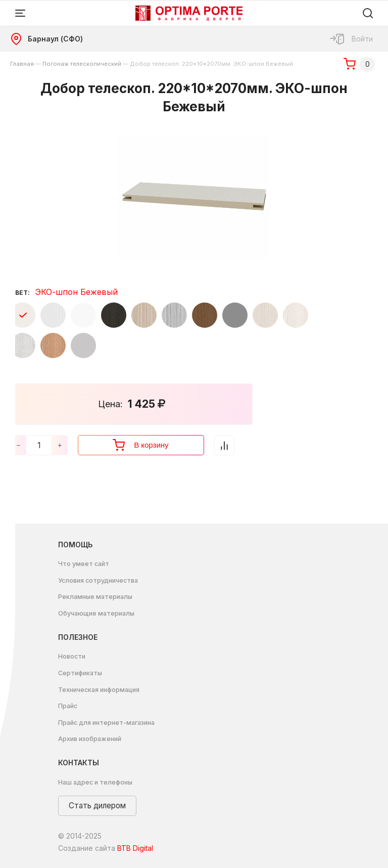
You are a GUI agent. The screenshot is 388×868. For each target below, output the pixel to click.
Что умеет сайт (84, 564)
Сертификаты (80, 673)
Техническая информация (99, 690)
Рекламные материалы (95, 597)
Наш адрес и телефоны (95, 782)
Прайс (68, 706)
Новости (72, 656)
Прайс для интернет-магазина (106, 723)
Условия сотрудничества (98, 580)
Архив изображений (90, 739)
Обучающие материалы (96, 613)
